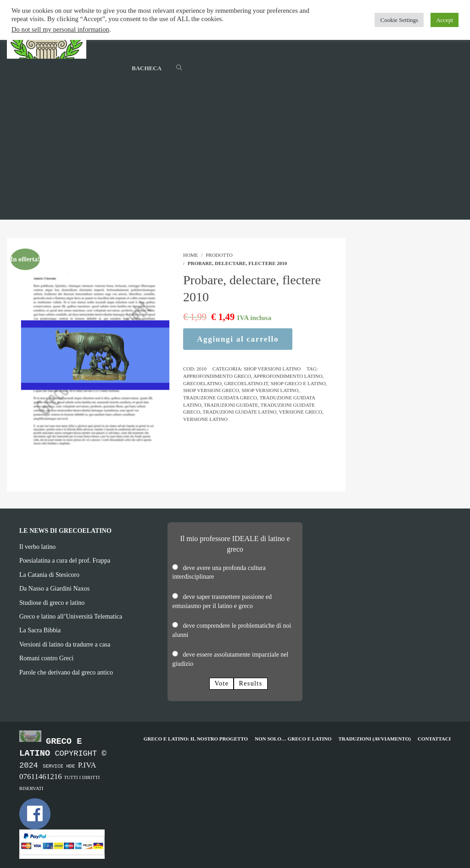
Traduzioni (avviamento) (375, 739)
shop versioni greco (211, 390)
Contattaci (434, 739)
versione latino (205, 419)
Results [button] (250, 683)
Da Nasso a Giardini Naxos (54, 589)
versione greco (301, 412)
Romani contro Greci (46, 658)
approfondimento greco (217, 376)
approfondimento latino (288, 376)
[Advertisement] (235, 155)
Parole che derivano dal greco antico (66, 672)
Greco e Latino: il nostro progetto (196, 739)
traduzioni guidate (231, 405)
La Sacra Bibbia (40, 630)
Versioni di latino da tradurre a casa (65, 644)
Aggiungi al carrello (238, 339)
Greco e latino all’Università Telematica (71, 616)
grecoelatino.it (246, 383)
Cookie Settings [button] (399, 20)
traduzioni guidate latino (240, 412)
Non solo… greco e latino (293, 739)
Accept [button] (445, 20)
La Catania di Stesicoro (49, 575)
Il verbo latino (37, 547)
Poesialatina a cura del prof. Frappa (65, 561)
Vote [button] (221, 683)
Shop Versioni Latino (272, 369)
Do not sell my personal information (60, 29)
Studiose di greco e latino (52, 603)
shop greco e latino (298, 383)
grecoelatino (202, 383)
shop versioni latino (270, 390)
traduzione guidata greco (220, 398)
